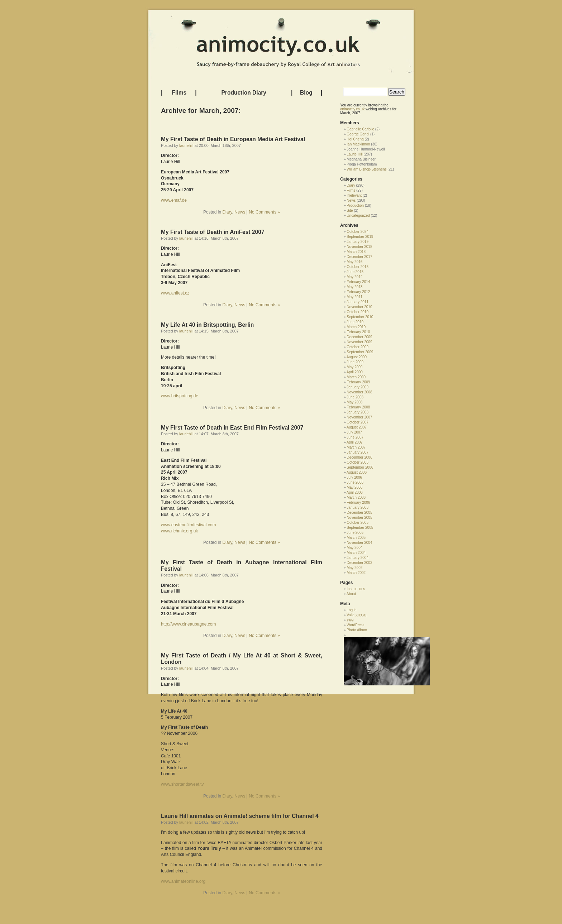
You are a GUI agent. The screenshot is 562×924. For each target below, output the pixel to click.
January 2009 (358, 387)
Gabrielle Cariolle (360, 129)
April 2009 (355, 372)
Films (179, 93)
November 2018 (359, 247)
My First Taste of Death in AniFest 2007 (213, 232)
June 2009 (355, 362)
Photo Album (357, 630)
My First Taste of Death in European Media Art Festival (233, 139)
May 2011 (354, 297)
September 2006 (360, 467)
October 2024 (358, 232)
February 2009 (358, 382)
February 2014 (358, 282)
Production (355, 205)
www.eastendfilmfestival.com (188, 525)
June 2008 (355, 397)
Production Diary (244, 93)
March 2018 (356, 252)
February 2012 (358, 292)
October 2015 (358, 267)
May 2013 (354, 287)
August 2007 (357, 427)
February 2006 (358, 502)
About (351, 594)
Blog (306, 93)
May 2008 (354, 402)
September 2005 (360, 528)
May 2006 (354, 487)
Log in (351, 610)
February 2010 (358, 332)
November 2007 (359, 417)
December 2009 (359, 337)
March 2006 (356, 497)
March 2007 (356, 447)
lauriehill (186, 145)
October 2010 (358, 312)
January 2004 (358, 558)
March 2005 (356, 538)
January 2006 (358, 508)
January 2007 (358, 452)
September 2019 (360, 237)
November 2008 (359, 392)
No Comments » (264, 212)
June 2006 (355, 482)
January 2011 (358, 302)
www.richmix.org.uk (179, 531)
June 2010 (355, 322)
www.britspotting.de (180, 396)
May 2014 (354, 277)
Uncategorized (358, 216)
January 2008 (358, 412)
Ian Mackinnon (358, 144)
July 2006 (354, 477)
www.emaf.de (174, 200)
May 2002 (354, 568)
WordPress (355, 625)
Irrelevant (354, 195)
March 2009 (356, 377)
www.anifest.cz (175, 293)
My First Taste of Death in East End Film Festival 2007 (232, 428)
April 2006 (355, 492)
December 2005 (359, 513)
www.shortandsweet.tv (182, 784)
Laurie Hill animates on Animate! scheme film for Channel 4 (240, 816)
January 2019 (358, 242)
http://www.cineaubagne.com (188, 624)
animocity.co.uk (352, 109)
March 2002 (356, 573)
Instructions (356, 589)
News (240, 212)
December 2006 (359, 457)
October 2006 (358, 462)
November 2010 (359, 307)
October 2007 (358, 422)
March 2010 (356, 327)
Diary (227, 212)
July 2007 (354, 432)
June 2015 (355, 272)
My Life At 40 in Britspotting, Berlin (207, 325)
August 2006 (357, 472)
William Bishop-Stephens (366, 169)
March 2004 (356, 553)
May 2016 (354, 262)
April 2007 (355, 442)
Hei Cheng (355, 139)
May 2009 (354, 367)
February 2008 (358, 407)
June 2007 (355, 437)
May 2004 (354, 548)
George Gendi (358, 134)
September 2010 (360, 317)
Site (350, 210)
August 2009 (357, 357)
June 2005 (355, 533)
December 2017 (359, 257)
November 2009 (359, 342)
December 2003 (359, 563)
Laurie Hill (354, 154)
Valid (357, 615)
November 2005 (359, 518)
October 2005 (358, 523)
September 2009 (360, 352)
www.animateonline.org (183, 881)
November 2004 (359, 543)
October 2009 (358, 347)
